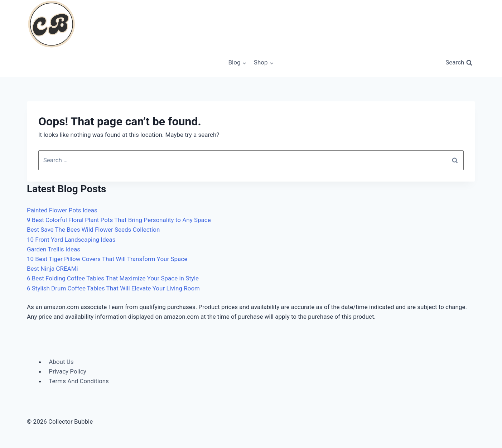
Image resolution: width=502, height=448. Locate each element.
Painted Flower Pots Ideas (62, 210)
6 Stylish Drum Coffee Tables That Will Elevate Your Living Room (113, 288)
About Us (61, 362)
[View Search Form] (459, 63)
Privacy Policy (67, 371)
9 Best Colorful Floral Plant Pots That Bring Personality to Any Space (119, 220)
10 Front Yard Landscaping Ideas (71, 240)
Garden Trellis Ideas (54, 249)
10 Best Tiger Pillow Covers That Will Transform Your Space (107, 259)
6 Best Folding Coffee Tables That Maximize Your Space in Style (113, 278)
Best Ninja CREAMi (52, 269)
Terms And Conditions (79, 381)
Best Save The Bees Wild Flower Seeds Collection (93, 230)
